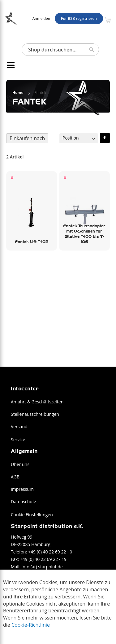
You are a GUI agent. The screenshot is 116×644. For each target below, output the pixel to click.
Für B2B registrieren (79, 18)
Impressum (22, 489)
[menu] (50, 65)
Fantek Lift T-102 (32, 242)
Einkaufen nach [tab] (27, 138)
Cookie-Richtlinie (31, 625)
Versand (19, 426)
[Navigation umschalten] (9, 65)
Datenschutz (23, 502)
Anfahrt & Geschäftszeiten (37, 402)
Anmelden (41, 18)
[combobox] (60, 50)
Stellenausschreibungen (35, 414)
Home (18, 93)
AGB (15, 477)
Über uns (20, 464)
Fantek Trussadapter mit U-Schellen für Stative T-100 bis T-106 (84, 233)
